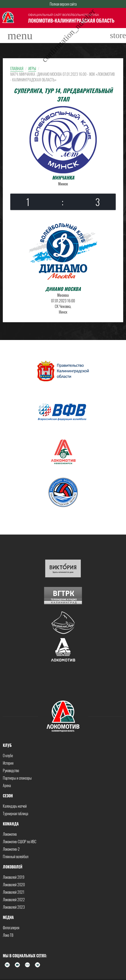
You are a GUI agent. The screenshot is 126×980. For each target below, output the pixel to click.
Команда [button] (11, 824)
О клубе (8, 756)
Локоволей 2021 (14, 892)
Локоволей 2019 (14, 877)
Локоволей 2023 (14, 907)
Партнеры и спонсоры (17, 778)
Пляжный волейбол (16, 857)
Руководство (11, 770)
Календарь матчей (15, 806)
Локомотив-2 (11, 849)
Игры (32, 69)
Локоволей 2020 (14, 885)
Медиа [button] (8, 917)
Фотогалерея (11, 928)
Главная (17, 69)
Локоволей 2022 (14, 900)
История (8, 763)
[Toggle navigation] (20, 36)
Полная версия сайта (63, 4)
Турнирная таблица (15, 814)
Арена (7, 785)
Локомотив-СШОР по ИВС (20, 842)
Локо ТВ (8, 935)
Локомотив (10, 834)
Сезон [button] (8, 796)
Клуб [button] (7, 745)
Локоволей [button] (13, 867)
